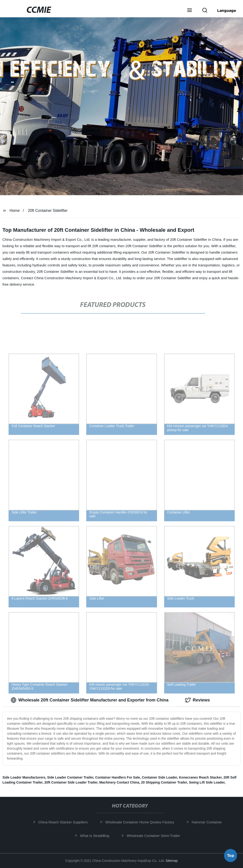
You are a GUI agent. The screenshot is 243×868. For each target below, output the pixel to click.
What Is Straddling (97, 835)
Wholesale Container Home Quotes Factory (142, 822)
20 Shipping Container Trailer (164, 782)
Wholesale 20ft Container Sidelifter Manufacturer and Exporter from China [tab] (90, 700)
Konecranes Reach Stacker (200, 777)
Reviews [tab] (197, 700)
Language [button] (227, 10)
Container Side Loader (160, 777)
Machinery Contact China (119, 782)
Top (231, 855)
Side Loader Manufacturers (24, 777)
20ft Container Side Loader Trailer (71, 782)
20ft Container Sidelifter (48, 211)
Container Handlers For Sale (118, 777)
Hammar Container (209, 822)
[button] (190, 11)
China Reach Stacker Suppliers (65, 822)
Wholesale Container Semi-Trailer (156, 835)
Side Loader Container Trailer (70, 777)
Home (15, 211)
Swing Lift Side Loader (207, 782)
